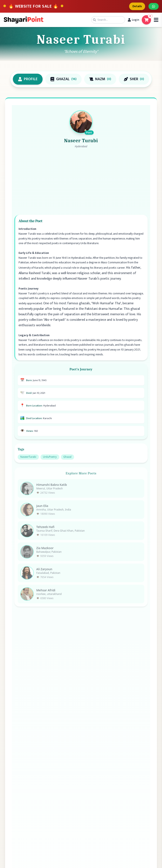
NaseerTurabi (28, 460)
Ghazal (67, 460)
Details (137, 6)
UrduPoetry (50, 460)
